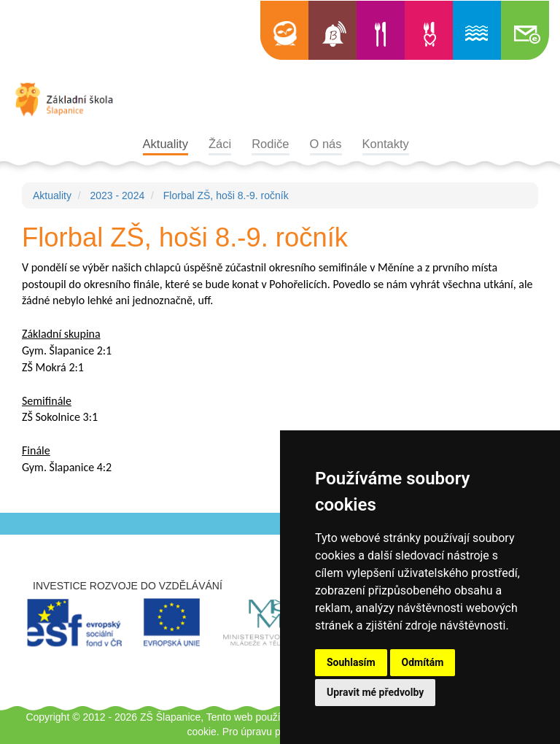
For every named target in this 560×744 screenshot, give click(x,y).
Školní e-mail (525, 30)
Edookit (284, 30)
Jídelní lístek (381, 30)
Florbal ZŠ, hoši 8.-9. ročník (226, 195)
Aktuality (166, 144)
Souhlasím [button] (351, 662)
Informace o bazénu (477, 30)
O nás (326, 144)
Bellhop (332, 30)
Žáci (220, 144)
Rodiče (270, 144)
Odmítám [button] (423, 662)
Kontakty (386, 144)
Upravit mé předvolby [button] (375, 692)
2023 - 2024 (117, 195)
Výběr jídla (429, 30)
